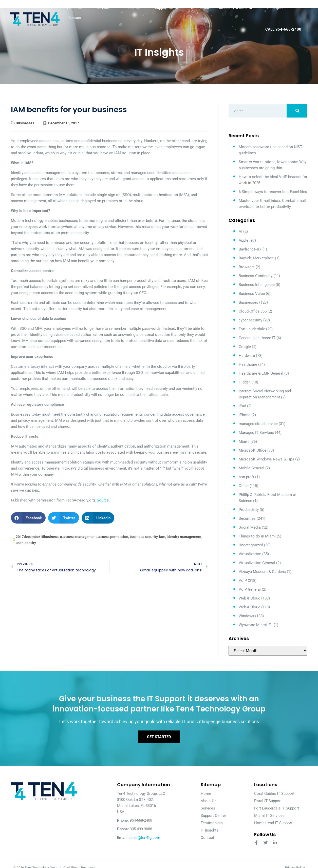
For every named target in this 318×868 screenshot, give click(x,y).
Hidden (245, 382)
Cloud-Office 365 (253, 311)
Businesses (25, 123)
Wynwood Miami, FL (256, 625)
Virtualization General (257, 563)
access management (80, 537)
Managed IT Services (256, 433)
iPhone (245, 415)
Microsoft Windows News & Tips (266, 459)
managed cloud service (258, 424)
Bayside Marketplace (256, 258)
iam (162, 537)
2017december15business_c (39, 537)
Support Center (167, 8)
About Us (77, 8)
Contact (75, 18)
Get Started (159, 737)
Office (244, 486)
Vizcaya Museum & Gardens (262, 572)
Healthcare (248, 364)
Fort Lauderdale (252, 329)
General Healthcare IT (257, 338)
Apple (244, 240)
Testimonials (199, 8)
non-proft (246, 477)
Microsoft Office (252, 450)
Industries (135, 8)
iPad (242, 406)
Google (245, 347)
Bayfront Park (250, 249)
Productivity (249, 510)
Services (105, 8)
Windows (246, 616)
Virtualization (250, 554)
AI (240, 232)
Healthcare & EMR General (261, 373)
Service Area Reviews (238, 8)
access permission (113, 537)
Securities (247, 518)
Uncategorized (251, 545)
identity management (184, 537)
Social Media (250, 527)
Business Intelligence (257, 285)
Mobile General (251, 468)
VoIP (243, 581)
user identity (26, 543)
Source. (103, 500)
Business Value (252, 294)
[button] (28, 518)
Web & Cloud (249, 598)
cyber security (250, 320)
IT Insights (275, 8)
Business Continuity (256, 276)
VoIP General (250, 589)
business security (144, 537)
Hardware (247, 356)
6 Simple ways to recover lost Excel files (273, 192)
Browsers (247, 267)
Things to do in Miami (257, 536)
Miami (244, 441)
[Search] (297, 111)
